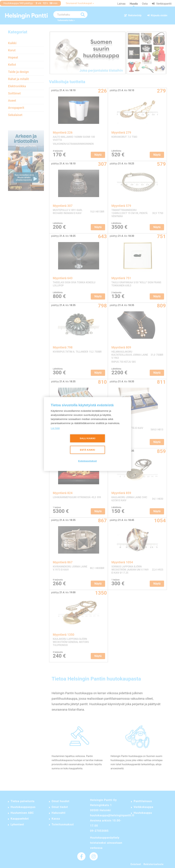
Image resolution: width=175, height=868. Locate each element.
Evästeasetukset (88, 461)
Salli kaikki (87, 438)
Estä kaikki (87, 450)
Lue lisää (55, 428)
